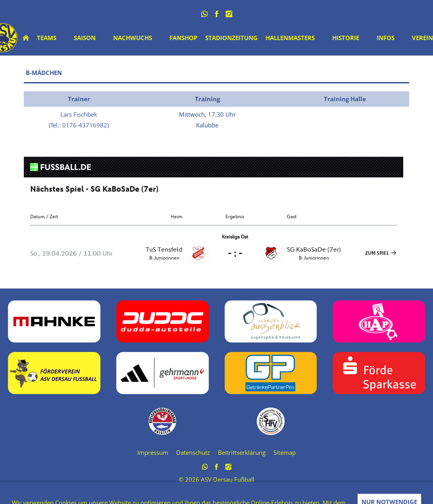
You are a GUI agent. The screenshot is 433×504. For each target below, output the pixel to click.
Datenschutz (193, 452)
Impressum (153, 452)
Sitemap (285, 452)
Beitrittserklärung (242, 452)
